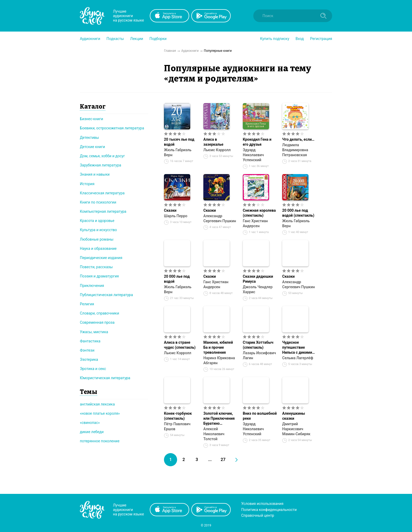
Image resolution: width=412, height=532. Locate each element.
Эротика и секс (93, 369)
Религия (87, 304)
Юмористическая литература (105, 378)
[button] (90, 39)
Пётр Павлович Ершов (177, 426)
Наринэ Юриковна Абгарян (219, 360)
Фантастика (90, 341)
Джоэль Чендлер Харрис (258, 289)
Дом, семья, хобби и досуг (102, 156)
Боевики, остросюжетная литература (112, 128)
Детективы (89, 138)
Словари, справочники (99, 313)
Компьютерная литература (103, 211)
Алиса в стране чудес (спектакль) (180, 345)
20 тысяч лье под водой (179, 142)
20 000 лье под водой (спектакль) (298, 213)
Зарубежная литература (101, 165)
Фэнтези (87, 350)
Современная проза (97, 322)
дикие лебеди (92, 432)
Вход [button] (300, 39)
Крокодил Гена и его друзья (257, 142)
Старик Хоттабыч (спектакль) (258, 345)
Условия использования (262, 504)
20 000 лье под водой (177, 279)
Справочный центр (258, 515)
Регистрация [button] (321, 39)
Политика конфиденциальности (269, 510)
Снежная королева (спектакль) (259, 213)
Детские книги (92, 147)
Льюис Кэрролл (217, 150)
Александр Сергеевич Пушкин (220, 218)
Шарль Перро (176, 216)
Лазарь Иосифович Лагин (259, 355)
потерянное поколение (100, 441)
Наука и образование (98, 249)
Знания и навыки (95, 174)
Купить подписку (275, 39)
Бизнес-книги (91, 119)
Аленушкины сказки (294, 416)
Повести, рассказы (96, 267)
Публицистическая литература (106, 295)
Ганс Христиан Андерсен (255, 223)
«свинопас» (90, 423)
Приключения (92, 286)
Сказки (170, 210)
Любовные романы (97, 239)
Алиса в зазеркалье (213, 142)
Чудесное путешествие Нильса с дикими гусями (297, 348)
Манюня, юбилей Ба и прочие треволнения (218, 347)
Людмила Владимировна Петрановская (295, 150)
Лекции (137, 39)
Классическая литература (102, 193)
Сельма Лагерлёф (298, 358)
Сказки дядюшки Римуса (258, 279)
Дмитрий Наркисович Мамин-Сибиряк (296, 429)
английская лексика (97, 404)
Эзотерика (89, 359)
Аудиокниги (90, 39)
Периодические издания (101, 258)
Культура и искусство (98, 230)
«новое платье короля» (100, 413)
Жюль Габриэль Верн (178, 152)
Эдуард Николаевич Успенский (253, 155)
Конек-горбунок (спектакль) (178, 416)
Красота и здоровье (97, 221)
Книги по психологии (98, 202)
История (87, 184)
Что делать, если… (298, 139)
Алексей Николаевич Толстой (214, 434)
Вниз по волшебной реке (260, 416)
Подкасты (115, 39)
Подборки (158, 39)
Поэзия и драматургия (99, 276)
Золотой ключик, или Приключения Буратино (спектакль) (219, 419)
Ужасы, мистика (94, 332)
